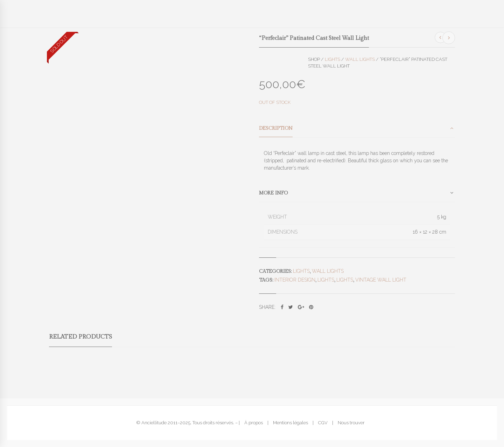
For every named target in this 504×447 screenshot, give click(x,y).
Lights (332, 59)
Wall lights (360, 59)
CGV (323, 423)
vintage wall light (381, 280)
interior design (295, 280)
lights (326, 280)
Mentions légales (290, 423)
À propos (254, 423)
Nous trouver (351, 423)
